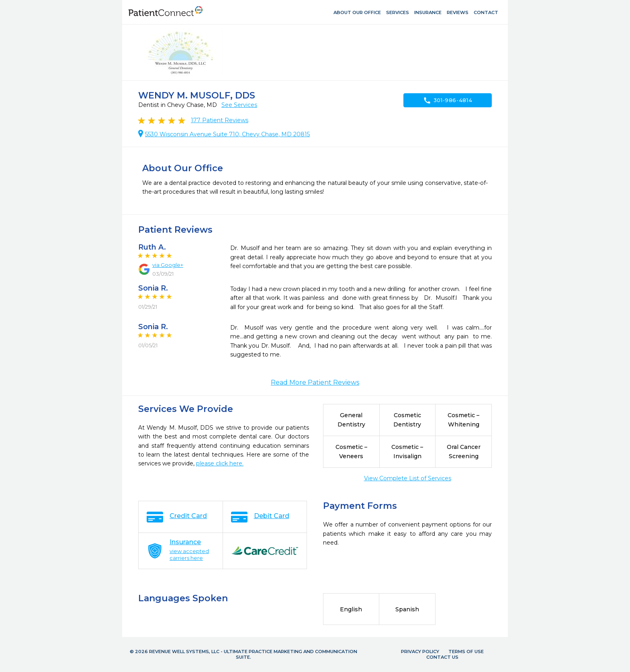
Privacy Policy (420, 652)
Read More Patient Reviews (315, 382)
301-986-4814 (448, 100)
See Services (239, 105)
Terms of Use (466, 652)
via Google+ (168, 265)
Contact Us (442, 657)
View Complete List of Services (408, 478)
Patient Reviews (220, 120)
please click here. (220, 463)
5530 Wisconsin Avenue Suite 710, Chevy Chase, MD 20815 (227, 134)
